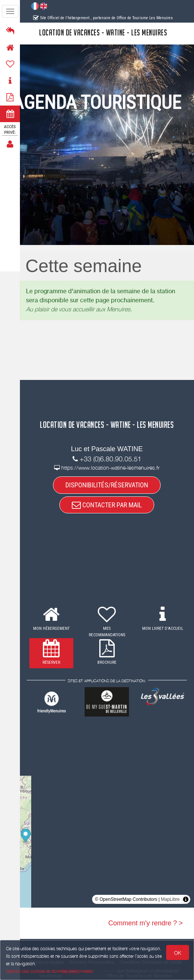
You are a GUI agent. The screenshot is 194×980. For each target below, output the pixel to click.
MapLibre (170, 899)
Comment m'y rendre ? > (145, 923)
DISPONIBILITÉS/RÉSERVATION (107, 485)
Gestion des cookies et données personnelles (50, 971)
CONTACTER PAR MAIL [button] (107, 505)
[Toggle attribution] (186, 899)
